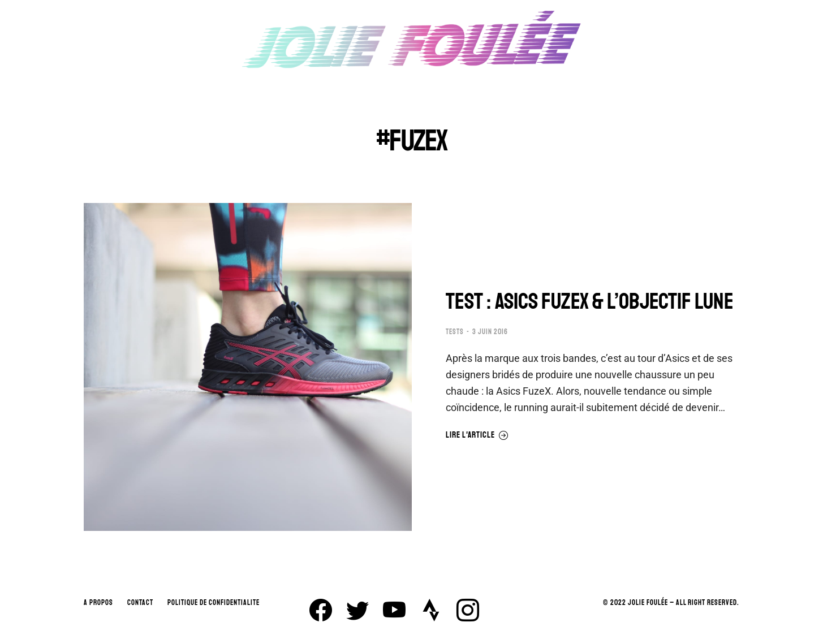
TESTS (455, 332)
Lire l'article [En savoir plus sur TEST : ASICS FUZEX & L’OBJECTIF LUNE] (477, 435)
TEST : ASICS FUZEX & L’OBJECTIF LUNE (590, 301)
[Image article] (248, 367)
